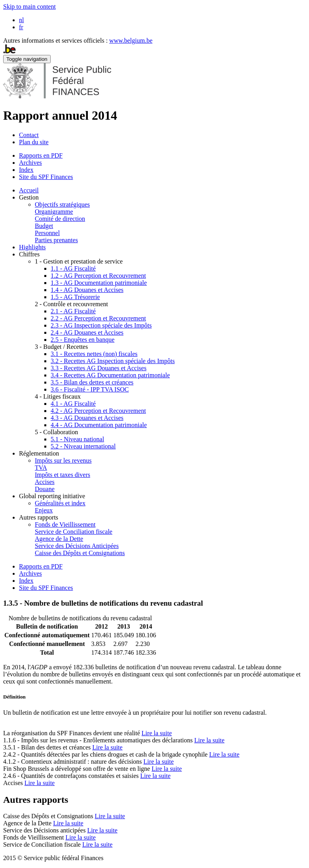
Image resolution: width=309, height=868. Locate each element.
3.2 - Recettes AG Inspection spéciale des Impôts (113, 361)
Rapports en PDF (41, 155)
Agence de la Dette (59, 539)
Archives (30, 163)
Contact (29, 135)
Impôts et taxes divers (63, 475)
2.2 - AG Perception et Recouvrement (98, 318)
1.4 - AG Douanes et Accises (87, 290)
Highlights (32, 247)
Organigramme (54, 212)
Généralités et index (60, 503)
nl (21, 20)
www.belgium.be (131, 40)
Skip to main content (29, 7)
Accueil (29, 190)
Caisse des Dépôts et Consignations (80, 553)
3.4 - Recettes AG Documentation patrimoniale (110, 375)
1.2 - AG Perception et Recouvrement (98, 276)
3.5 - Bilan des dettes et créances (92, 382)
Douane (45, 489)
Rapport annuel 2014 (60, 115)
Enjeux (44, 510)
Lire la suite (157, 733)
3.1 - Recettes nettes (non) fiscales (94, 354)
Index (26, 170)
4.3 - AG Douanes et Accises (87, 418)
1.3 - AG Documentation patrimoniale (99, 283)
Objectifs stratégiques (62, 204)
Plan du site (34, 142)
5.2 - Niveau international (83, 446)
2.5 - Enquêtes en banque (82, 340)
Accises (45, 482)
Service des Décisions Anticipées (77, 546)
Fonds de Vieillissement (65, 524)
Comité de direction (60, 219)
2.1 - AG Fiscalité (73, 311)
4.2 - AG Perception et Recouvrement (98, 411)
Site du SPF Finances (46, 177)
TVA (41, 468)
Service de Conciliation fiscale (74, 532)
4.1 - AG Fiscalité (73, 404)
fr (21, 27)
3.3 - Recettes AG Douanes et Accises (99, 368)
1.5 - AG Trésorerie (75, 297)
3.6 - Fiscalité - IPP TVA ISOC (90, 389)
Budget (44, 226)
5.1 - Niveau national (77, 439)
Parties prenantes (56, 240)
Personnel (47, 233)
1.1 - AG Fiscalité (73, 268)
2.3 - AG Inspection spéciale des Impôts (101, 325)
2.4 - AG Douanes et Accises (87, 332)
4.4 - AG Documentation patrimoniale (99, 425)
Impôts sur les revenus (63, 460)
